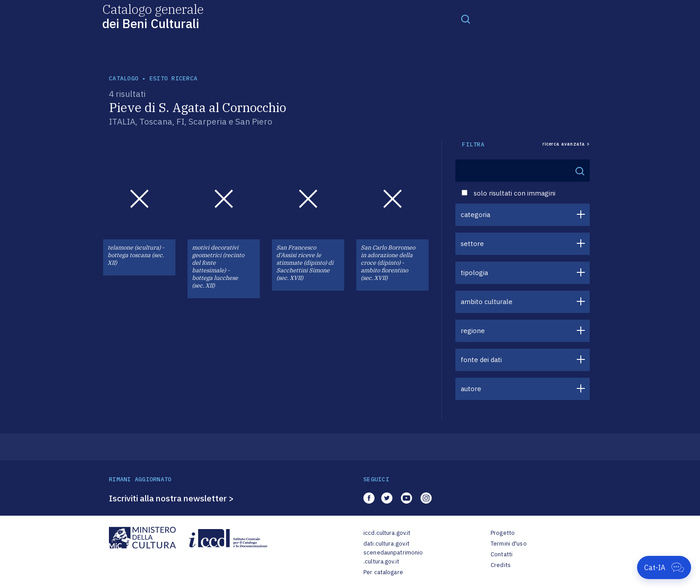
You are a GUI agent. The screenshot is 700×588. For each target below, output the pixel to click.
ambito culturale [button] (487, 302)
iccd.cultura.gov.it (387, 533)
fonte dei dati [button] (481, 360)
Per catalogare (383, 572)
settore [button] (472, 244)
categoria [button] (475, 215)
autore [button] (471, 389)
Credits (501, 565)
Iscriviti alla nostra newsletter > (171, 498)
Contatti (502, 554)
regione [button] (473, 331)
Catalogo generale (153, 16)
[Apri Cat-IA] (664, 567)
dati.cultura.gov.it (386, 544)
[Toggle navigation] (466, 19)
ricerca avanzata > (566, 144)
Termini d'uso (509, 544)
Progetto (503, 533)
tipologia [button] (474, 273)
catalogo (124, 78)
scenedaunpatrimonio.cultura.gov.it (393, 557)
